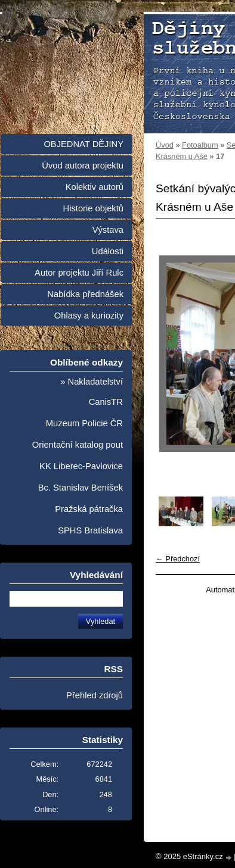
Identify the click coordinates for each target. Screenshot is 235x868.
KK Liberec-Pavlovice (81, 466)
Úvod (165, 145)
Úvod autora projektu (83, 166)
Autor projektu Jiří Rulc (79, 273)
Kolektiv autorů (95, 187)
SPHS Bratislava (90, 530)
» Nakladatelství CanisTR (92, 392)
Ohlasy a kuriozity (89, 316)
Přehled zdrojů (95, 695)
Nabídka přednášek (85, 294)
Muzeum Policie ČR (84, 423)
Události (108, 251)
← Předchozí (178, 559)
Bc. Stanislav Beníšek (81, 488)
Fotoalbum (200, 145)
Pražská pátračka (89, 509)
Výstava (108, 230)
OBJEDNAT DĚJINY (84, 144)
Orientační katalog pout (78, 445)
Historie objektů (93, 208)
